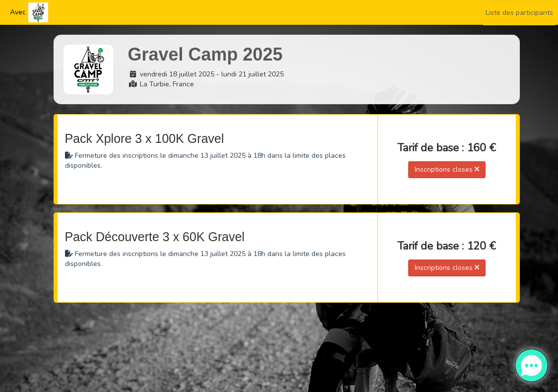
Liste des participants (519, 13)
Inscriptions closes (447, 169)
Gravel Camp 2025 (205, 54)
